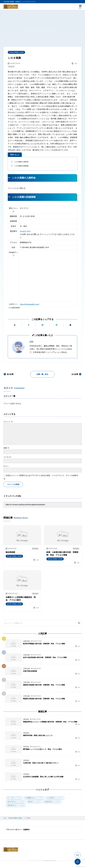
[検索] (79, 624)
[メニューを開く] (80, 7)
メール (7, 457)
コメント (8, 422)
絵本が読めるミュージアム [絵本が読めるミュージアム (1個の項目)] (16, 803)
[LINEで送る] (56, 325)
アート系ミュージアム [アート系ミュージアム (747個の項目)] (15, 799)
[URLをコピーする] (70, 325)
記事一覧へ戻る (42, 374)
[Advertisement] (42, 27)
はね (32, 342)
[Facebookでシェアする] (29, 325)
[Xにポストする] (15, 325)
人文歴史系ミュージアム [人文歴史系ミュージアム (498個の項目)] (55, 799)
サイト (6, 466)
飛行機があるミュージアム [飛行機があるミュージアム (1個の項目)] (16, 807)
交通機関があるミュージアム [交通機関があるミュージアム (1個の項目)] (35, 799)
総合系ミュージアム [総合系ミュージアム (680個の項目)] (35, 803)
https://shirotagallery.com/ (30, 304)
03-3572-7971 (25, 231)
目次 (15, 155)
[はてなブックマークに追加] (43, 325)
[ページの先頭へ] (78, 862)
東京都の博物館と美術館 (16, 52)
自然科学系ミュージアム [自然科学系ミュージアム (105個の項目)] (53, 803)
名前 (6, 448)
